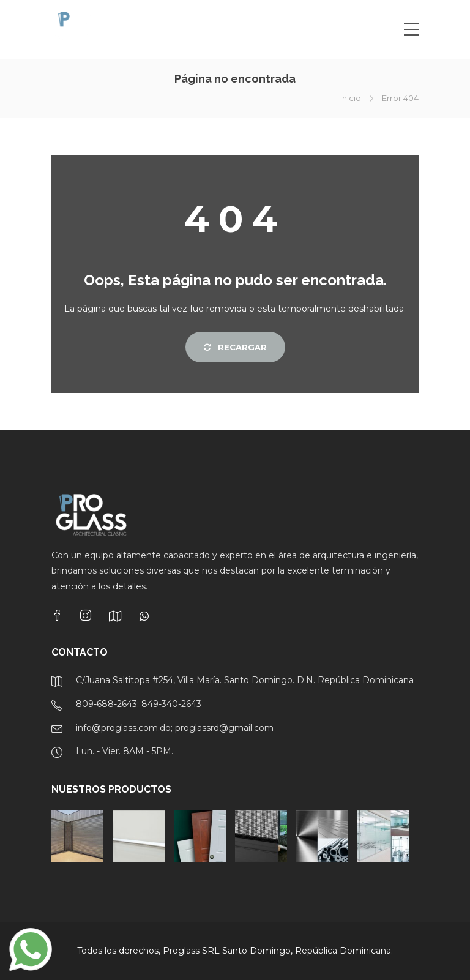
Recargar (235, 347)
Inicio (351, 98)
